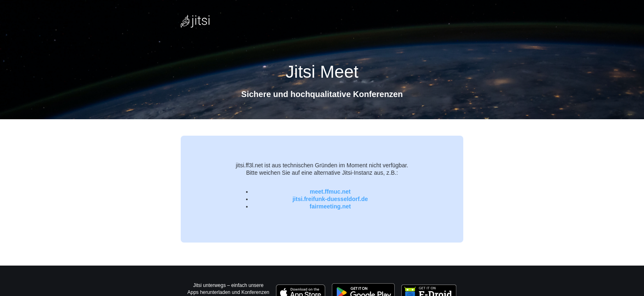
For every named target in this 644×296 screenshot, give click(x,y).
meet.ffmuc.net (330, 192)
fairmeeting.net (330, 206)
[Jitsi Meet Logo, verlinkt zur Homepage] (195, 21)
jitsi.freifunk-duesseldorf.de (330, 199)
